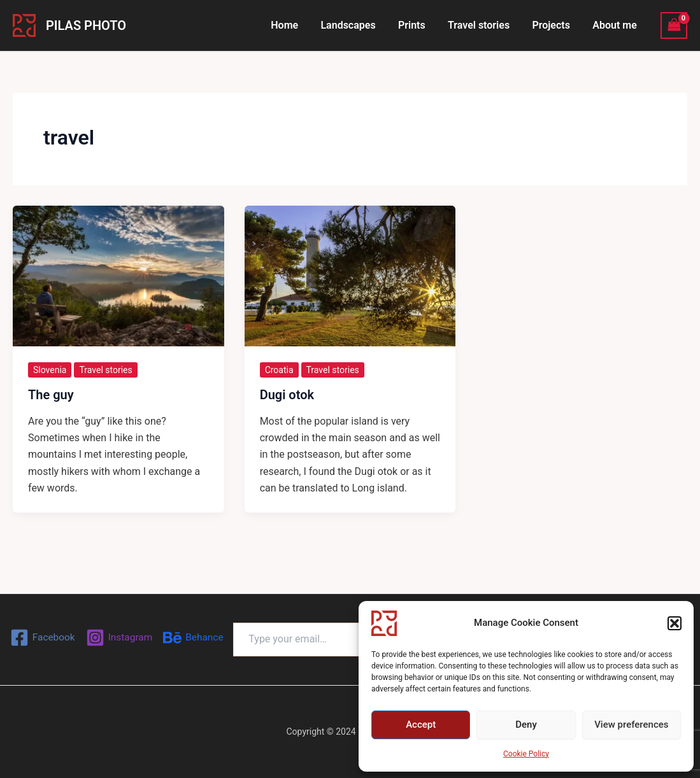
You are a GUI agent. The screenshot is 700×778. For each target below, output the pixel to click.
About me (616, 25)
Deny (526, 725)
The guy (51, 395)
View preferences (631, 725)
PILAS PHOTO (86, 25)
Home (296, 25)
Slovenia (50, 370)
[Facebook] (77, 618)
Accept (421, 725)
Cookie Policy (526, 754)
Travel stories (484, 25)
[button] (675, 623)
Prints (419, 25)
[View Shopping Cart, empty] (674, 25)
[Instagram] (155, 618)
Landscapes (357, 25)
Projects (554, 25)
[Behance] (117, 641)
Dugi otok (287, 395)
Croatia (279, 370)
